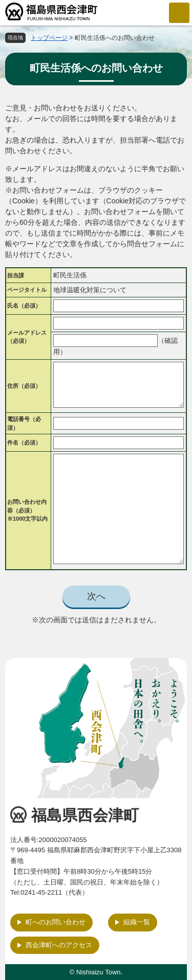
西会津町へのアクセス (59, 945)
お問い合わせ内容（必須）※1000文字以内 (27, 510)
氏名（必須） (24, 306)
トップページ (49, 38)
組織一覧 (137, 922)
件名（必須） (24, 442)
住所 (24, 386)
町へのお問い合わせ (56, 922)
